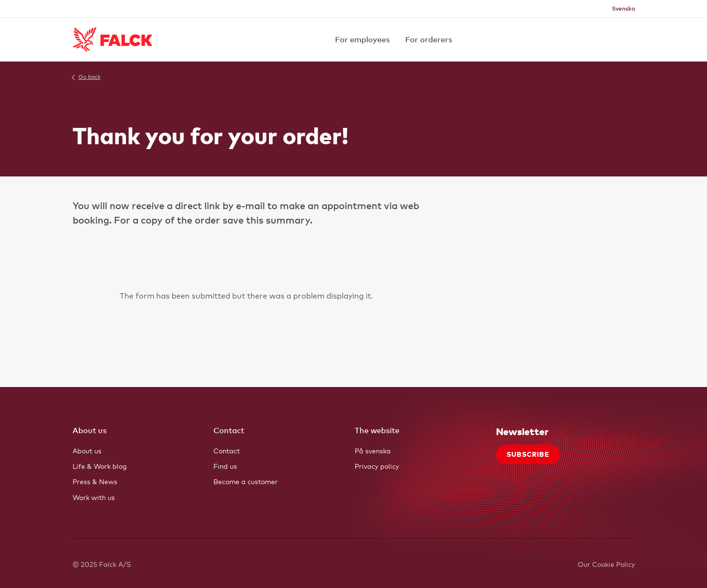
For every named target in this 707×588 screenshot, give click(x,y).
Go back (89, 77)
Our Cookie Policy (606, 564)
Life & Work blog (100, 466)
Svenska (623, 8)
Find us (225, 466)
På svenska (373, 451)
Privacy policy (377, 466)
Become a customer (246, 482)
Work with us (94, 497)
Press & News (95, 482)
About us (87, 451)
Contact (227, 451)
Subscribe (528, 454)
